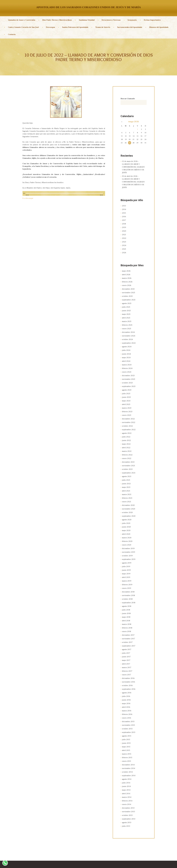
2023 (124, 240)
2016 (124, 215)
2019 (124, 226)
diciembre (128, 286)
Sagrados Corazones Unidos (79, 864)
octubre (127, 293)
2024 (124, 243)
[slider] (64, 193)
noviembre (129, 289)
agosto (127, 300)
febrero (127, 279)
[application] (64, 194)
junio (126, 307)
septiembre (129, 296)
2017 (124, 219)
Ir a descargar (28, 198)
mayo (134, 122)
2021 (124, 233)
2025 (124, 247)
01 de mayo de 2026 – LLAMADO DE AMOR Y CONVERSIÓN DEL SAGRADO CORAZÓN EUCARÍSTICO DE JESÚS (133, 167)
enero (127, 282)
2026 (124, 250)
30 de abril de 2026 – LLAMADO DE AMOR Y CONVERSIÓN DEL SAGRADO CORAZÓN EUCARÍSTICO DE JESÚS (133, 181)
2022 (124, 236)
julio (126, 303)
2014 (124, 208)
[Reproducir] (24, 193)
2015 (124, 212)
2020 (124, 229)
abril (126, 272)
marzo (127, 275)
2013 (124, 205)
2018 (124, 222)
